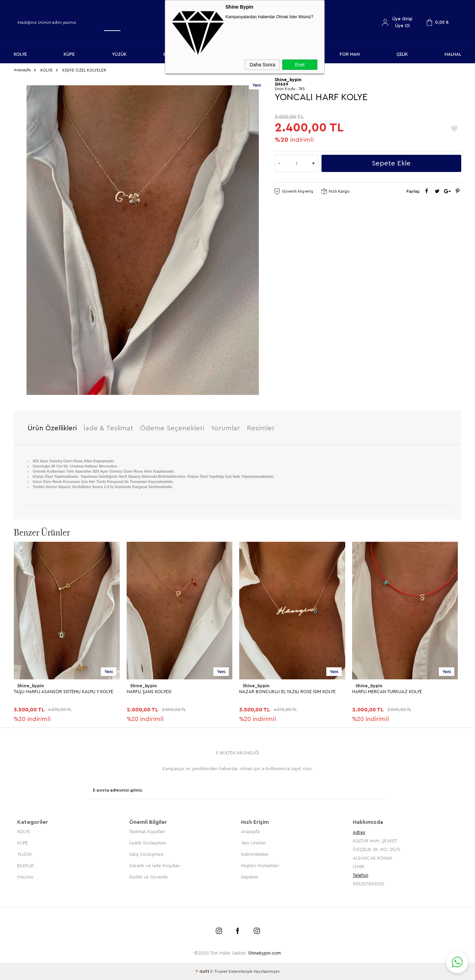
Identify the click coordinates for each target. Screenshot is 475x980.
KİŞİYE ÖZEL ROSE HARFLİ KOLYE (48, 874)
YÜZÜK (119, 54)
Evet (300, 65)
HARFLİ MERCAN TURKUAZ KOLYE (387, 692)
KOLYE (20, 54)
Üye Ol (402, 26)
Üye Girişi (402, 19)
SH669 (282, 84)
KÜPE (69, 54)
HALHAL (453, 54)
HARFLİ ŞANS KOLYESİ (149, 692)
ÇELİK (402, 54)
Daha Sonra (262, 65)
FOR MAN (350, 54)
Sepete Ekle (391, 163)
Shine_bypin (31, 686)
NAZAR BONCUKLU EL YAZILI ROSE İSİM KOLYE (287, 692)
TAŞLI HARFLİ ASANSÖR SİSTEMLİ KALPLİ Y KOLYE (64, 692)
